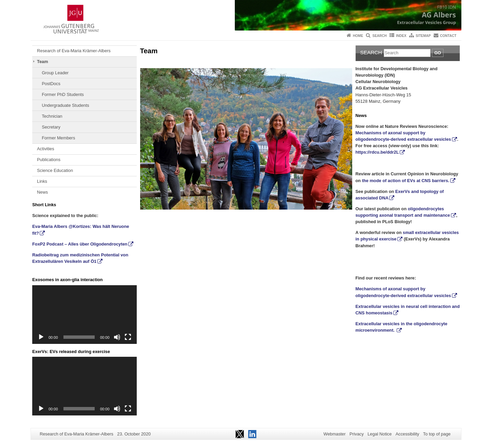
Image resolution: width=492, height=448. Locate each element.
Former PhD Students (63, 94)
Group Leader (55, 73)
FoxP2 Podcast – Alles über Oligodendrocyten (80, 244)
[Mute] (117, 337)
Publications (49, 160)
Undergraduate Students (65, 105)
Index (401, 36)
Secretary (51, 127)
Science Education (55, 170)
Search (379, 36)
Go (438, 53)
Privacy (357, 434)
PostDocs (51, 84)
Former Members (58, 138)
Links (42, 181)
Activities (46, 149)
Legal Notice (380, 434)
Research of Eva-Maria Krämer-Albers (74, 51)
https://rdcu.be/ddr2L (377, 152)
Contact (448, 36)
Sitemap (423, 36)
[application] (84, 315)
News (42, 192)
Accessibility (408, 434)
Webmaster (334, 434)
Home (358, 36)
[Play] (41, 337)
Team (42, 62)
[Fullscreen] (128, 337)
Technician (52, 116)
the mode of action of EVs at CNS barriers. (406, 181)
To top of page (437, 434)
